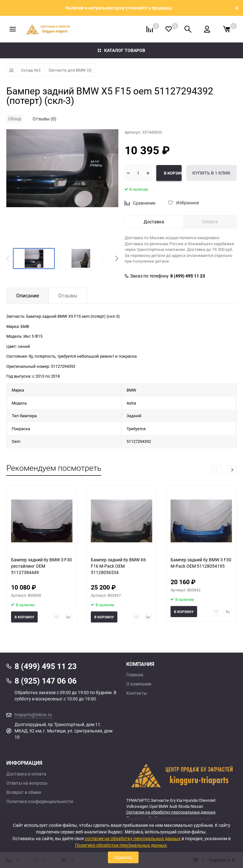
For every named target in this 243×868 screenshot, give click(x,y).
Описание (28, 296)
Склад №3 (31, 70)
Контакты (137, 693)
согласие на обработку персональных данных (133, 838)
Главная (135, 675)
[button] (117, 258)
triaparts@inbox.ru (33, 715)
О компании (139, 684)
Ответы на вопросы (27, 783)
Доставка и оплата (26, 774)
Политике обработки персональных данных (121, 845)
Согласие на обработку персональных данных (171, 812)
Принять (123, 857)
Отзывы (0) (44, 119)
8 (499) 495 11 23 (188, 276)
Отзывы (68, 296)
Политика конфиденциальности (40, 801)
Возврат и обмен (24, 792)
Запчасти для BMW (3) (70, 70)
